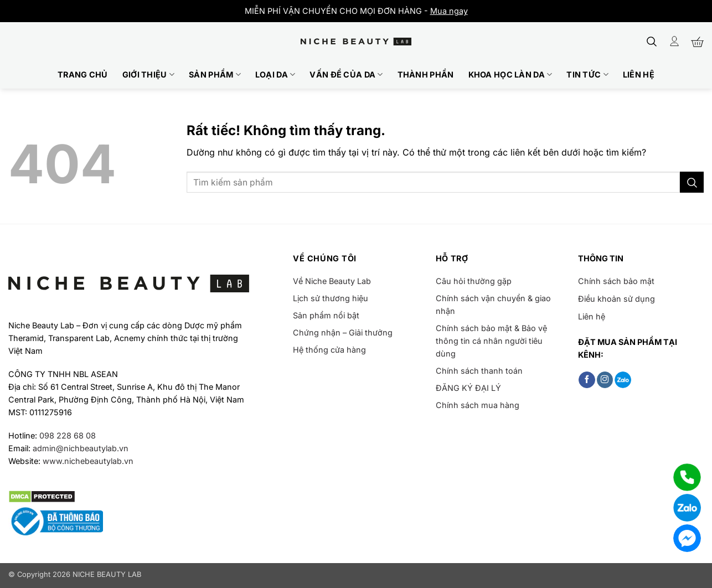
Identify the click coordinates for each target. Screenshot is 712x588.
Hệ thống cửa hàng (329, 350)
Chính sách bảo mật (616, 281)
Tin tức (587, 74)
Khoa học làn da (510, 74)
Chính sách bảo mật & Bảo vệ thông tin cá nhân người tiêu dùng (491, 341)
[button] (652, 42)
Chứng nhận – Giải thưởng (343, 332)
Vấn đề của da (346, 74)
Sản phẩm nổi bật (326, 315)
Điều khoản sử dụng (616, 299)
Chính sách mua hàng (478, 405)
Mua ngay (449, 11)
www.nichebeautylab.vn (88, 461)
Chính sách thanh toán (479, 371)
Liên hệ (639, 74)
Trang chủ (83, 74)
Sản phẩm (215, 74)
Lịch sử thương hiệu (331, 298)
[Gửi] (692, 182)
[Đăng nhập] (674, 41)
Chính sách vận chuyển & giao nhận (493, 305)
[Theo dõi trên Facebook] (587, 380)
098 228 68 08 (68, 435)
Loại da (275, 74)
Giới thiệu (148, 74)
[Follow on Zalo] (623, 380)
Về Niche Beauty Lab (332, 281)
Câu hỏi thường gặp (474, 281)
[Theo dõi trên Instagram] (605, 380)
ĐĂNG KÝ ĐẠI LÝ (468, 388)
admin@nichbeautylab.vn (81, 448)
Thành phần (426, 74)
